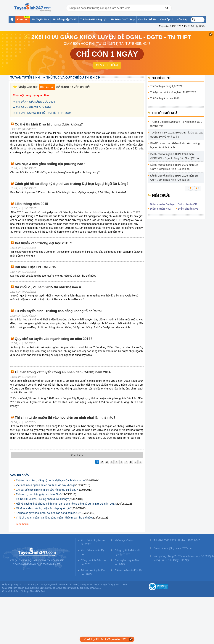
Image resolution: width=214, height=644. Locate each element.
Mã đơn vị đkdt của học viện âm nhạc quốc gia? (44, 508)
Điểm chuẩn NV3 (188, 209)
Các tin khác (20, 475)
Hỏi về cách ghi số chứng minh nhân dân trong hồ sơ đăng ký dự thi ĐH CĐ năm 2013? (67, 504)
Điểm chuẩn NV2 (160, 209)
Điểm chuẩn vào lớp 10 (128, 570)
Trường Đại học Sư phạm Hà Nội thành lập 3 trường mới (176, 124)
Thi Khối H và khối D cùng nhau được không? (42, 499)
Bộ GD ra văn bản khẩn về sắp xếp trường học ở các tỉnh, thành (175, 145)
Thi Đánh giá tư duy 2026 (165, 98)
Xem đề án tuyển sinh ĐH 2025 (94, 542)
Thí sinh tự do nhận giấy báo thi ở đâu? (39, 494)
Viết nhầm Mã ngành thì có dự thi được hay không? (46, 485)
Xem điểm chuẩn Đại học (93, 552)
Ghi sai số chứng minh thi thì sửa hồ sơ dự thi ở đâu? (47, 490)
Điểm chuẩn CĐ (187, 204)
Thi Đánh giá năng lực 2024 (166, 86)
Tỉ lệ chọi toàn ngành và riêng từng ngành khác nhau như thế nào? (55, 518)
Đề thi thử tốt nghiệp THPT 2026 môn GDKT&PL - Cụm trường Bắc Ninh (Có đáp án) (175, 157)
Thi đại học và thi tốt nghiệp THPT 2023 (173, 92)
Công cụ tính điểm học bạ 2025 (94, 562)
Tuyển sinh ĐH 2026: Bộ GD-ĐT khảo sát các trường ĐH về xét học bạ (177, 135)
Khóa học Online (124, 540)
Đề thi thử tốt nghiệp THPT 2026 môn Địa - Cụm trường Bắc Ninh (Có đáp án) (175, 167)
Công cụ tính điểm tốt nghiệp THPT (127, 552)
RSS (202, 26)
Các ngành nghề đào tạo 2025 (127, 562)
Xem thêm (22, 524)
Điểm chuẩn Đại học (162, 204)
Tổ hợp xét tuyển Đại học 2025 (93, 572)
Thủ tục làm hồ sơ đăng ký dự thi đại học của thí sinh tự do (50, 480)
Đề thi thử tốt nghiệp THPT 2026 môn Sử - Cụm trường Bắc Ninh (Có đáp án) (175, 178)
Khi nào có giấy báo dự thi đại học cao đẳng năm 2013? (48, 513)
